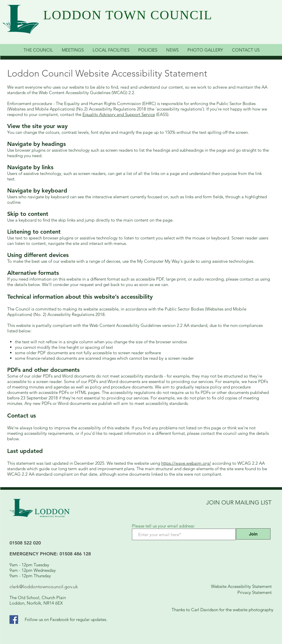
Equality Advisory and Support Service (119, 114)
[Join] (253, 534)
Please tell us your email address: (163, 526)
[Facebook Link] (14, 620)
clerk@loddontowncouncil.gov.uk (44, 587)
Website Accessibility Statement (241, 586)
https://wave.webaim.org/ (186, 463)
